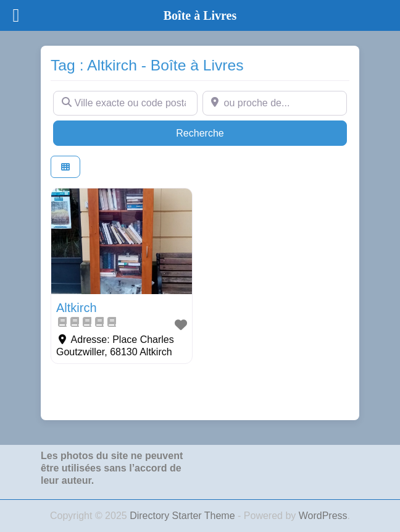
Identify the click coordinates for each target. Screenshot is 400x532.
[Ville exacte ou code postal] (125, 103)
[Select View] (65, 167)
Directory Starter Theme (184, 516)
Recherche (223, 132)
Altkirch (77, 308)
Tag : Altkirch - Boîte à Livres (147, 65)
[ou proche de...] (275, 103)
